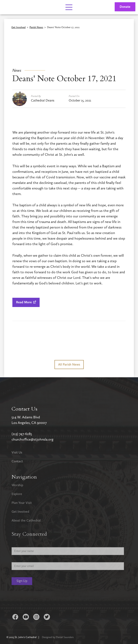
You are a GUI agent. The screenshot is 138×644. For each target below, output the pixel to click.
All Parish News (69, 364)
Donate (125, 7)
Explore (17, 494)
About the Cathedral (26, 520)
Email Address (21, 559)
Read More (26, 302)
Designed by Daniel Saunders (58, 637)
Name (15, 544)
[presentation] (43, 600)
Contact (17, 461)
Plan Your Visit (22, 503)
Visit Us (17, 452)
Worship (17, 485)
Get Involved (18, 27)
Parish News (36, 27)
